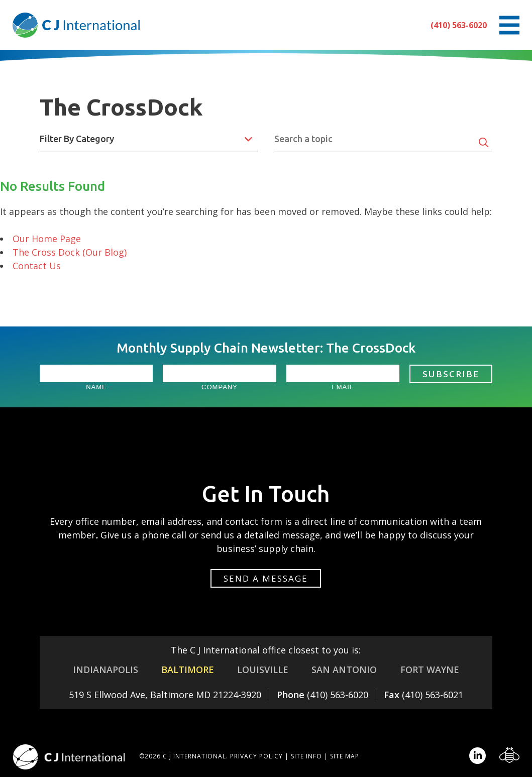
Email (343, 387)
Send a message (266, 578)
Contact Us (37, 266)
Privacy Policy (256, 756)
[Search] (484, 143)
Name (96, 387)
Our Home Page (47, 239)
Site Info (306, 756)
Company (220, 387)
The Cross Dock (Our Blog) (70, 252)
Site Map (345, 756)
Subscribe (451, 374)
